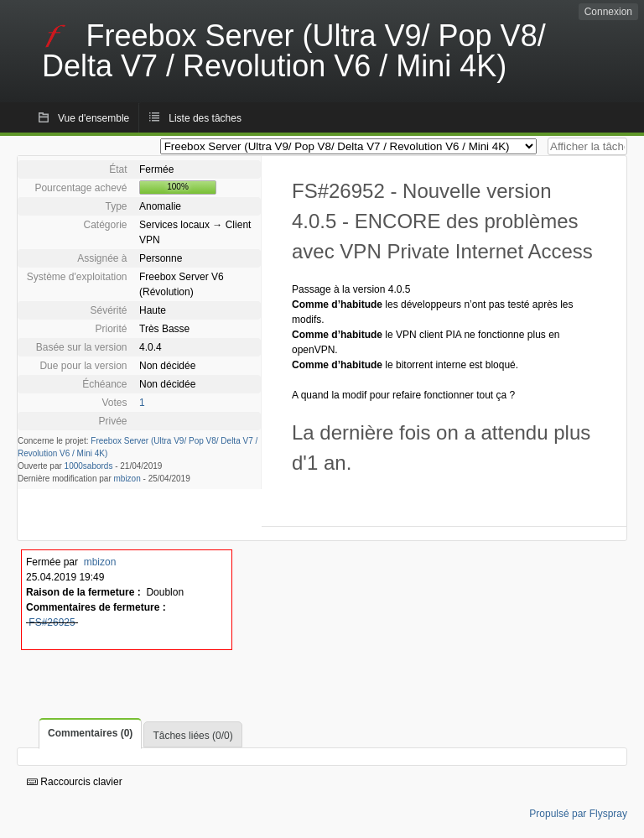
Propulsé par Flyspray (578, 814)
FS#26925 (52, 622)
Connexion (608, 12)
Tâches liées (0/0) (192, 736)
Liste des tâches (205, 118)
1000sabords (89, 466)
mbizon (127, 479)
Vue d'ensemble (93, 118)
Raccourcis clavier (75, 782)
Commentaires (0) (90, 733)
